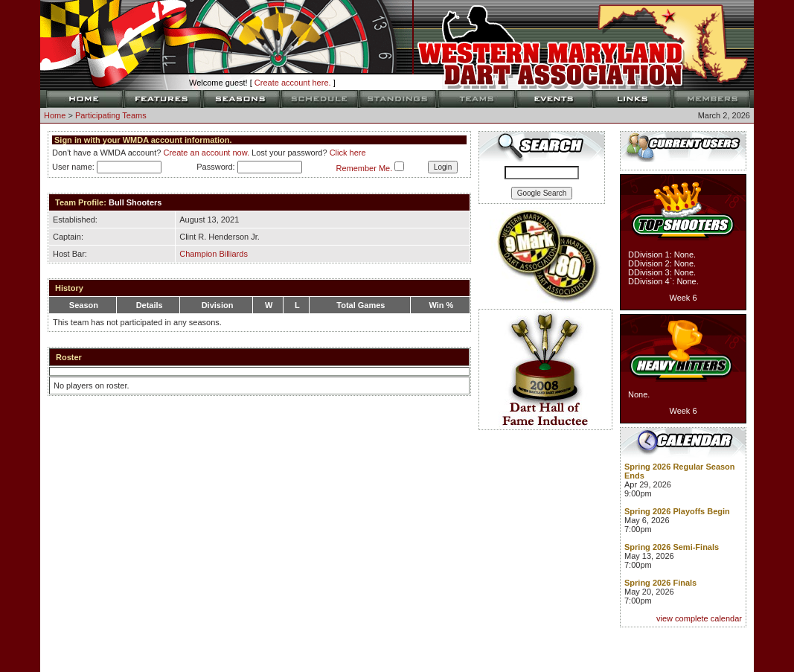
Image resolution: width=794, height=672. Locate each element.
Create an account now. (206, 153)
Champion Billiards (214, 254)
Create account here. (293, 83)
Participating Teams (111, 115)
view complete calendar (699, 618)
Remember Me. (364, 168)
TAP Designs (528, 647)
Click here (348, 153)
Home (55, 115)
